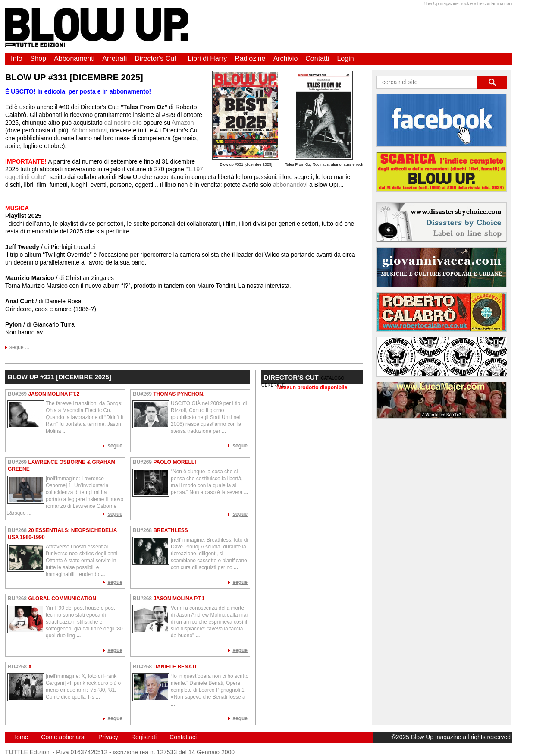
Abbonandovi (89, 130)
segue (115, 446)
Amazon (183, 123)
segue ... (19, 347)
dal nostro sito (123, 123)
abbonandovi (290, 185)
